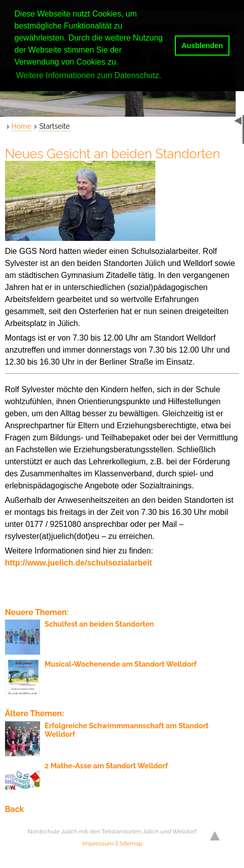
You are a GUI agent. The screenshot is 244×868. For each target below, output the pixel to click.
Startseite (54, 126)
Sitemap (131, 843)
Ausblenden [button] (202, 46)
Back (15, 809)
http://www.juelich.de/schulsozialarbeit (79, 563)
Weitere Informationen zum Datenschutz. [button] (89, 75)
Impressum (98, 843)
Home (22, 126)
